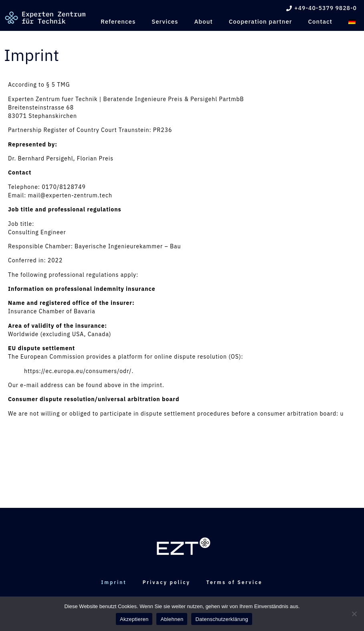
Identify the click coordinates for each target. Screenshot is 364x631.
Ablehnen (172, 619)
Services (165, 21)
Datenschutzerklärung (221, 619)
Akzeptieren (134, 619)
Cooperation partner (261, 21)
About (203, 21)
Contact (320, 21)
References (118, 21)
